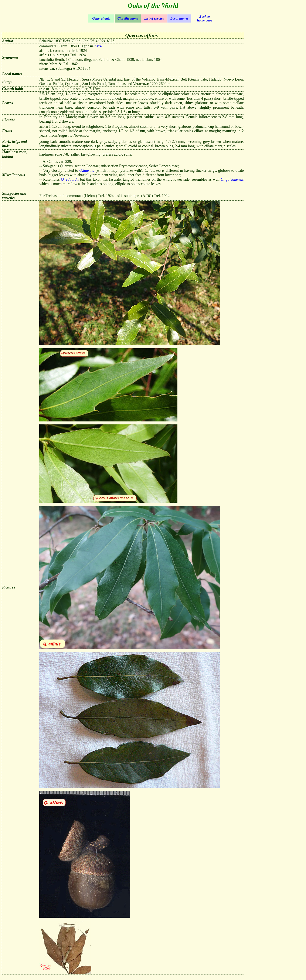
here (98, 46)
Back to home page (205, 18)
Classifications (128, 18)
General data (101, 18)
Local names (179, 18)
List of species (154, 18)
